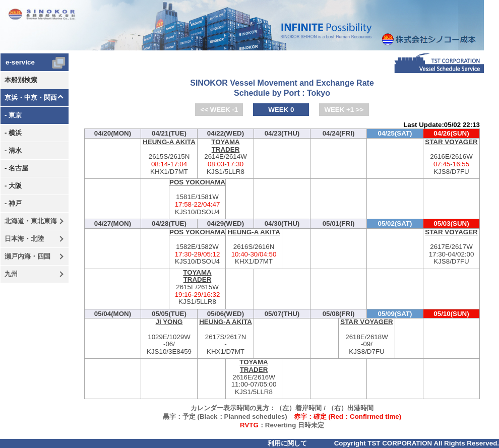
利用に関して (287, 443)
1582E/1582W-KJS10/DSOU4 (197, 247)
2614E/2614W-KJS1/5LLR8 (226, 157)
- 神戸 (13, 203)
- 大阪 (13, 186)
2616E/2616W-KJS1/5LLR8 (254, 377)
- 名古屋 (16, 168)
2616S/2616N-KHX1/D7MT (254, 247)
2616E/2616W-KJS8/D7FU (451, 157)
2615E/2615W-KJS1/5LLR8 (197, 287)
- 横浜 (13, 133)
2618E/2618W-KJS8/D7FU (367, 337)
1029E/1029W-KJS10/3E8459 (169, 337)
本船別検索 (21, 80)
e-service (20, 62)
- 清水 (13, 150)
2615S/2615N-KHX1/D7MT (169, 157)
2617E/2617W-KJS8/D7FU (451, 247)
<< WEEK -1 (219, 110)
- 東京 (13, 115)
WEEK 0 (281, 110)
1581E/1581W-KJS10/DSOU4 (197, 197)
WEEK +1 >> (344, 110)
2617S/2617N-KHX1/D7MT (226, 337)
